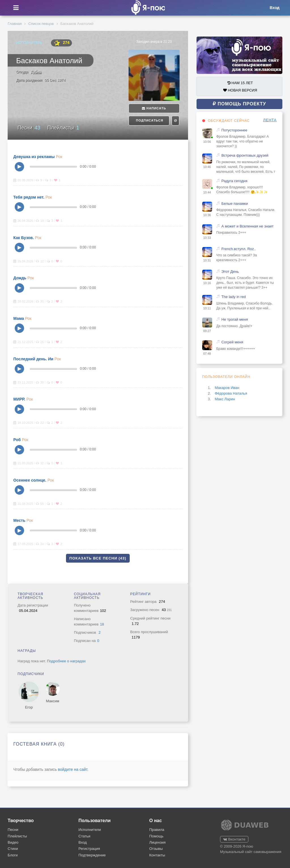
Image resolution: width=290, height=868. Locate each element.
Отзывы (156, 849)
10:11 (207, 308)
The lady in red (234, 297)
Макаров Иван (227, 388)
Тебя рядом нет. (29, 197)
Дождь (20, 278)
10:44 (207, 192)
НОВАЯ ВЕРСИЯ (240, 90)
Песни (29, 128)
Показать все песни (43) (98, 558)
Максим (53, 701)
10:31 (207, 260)
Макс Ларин (225, 399)
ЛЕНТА (270, 120)
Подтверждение (92, 855)
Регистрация (89, 849)
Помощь (156, 836)
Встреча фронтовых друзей (245, 155)
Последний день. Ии (33, 359)
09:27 (207, 331)
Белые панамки (235, 204)
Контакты (157, 855)
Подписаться (149, 120)
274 (61, 43)
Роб (17, 440)
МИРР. (19, 399)
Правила (157, 830)
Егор (29, 707)
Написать (154, 108)
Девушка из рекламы (34, 157)
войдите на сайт (72, 769)
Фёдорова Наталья (231, 393)
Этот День (230, 272)
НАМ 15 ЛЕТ (240, 83)
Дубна (36, 72)
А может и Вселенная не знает (248, 226)
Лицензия (157, 842)
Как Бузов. (24, 238)
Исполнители (90, 830)
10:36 (207, 215)
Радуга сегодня (234, 181)
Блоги (13, 855)
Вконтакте (234, 839)
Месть (19, 520)
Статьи (84, 836)
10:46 (207, 167)
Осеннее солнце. (30, 480)
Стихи (13, 849)
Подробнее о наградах (66, 661)
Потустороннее (234, 130)
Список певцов (41, 24)
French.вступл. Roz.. (239, 249)
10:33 (207, 238)
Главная (15, 24)
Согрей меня (232, 342)
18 (102, 624)
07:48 (207, 354)
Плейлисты (63, 128)
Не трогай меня (235, 319)
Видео (13, 842)
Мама (19, 318)
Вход (83, 842)
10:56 (207, 142)
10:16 (207, 283)
